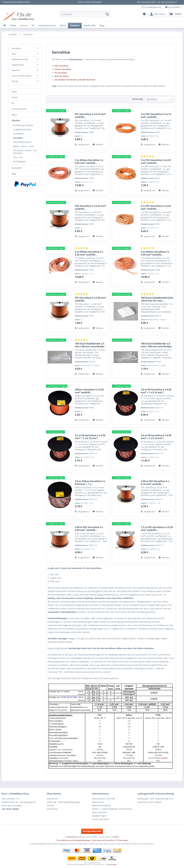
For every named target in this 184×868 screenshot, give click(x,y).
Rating (15, 81)
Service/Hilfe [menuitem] (173, 7)
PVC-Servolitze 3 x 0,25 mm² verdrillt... (90, 207)
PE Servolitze (61, 73)
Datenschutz (98, 802)
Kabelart (16, 70)
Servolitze (18, 138)
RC (13, 103)
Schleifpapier (19, 161)
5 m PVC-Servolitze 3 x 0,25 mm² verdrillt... (156, 162)
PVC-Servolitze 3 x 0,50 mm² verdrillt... (90, 299)
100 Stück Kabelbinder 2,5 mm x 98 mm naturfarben (90, 345)
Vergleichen (82, 144)
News (14, 92)
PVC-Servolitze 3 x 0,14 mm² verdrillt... (90, 116)
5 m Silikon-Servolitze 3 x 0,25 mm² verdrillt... (89, 162)
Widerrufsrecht (99, 812)
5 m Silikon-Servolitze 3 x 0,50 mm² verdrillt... (155, 253)
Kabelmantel (18, 65)
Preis (14, 54)
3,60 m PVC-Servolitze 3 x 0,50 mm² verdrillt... (89, 529)
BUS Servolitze (62, 76)
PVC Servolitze (62, 66)
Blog (14, 174)
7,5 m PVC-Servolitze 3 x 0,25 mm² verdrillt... (157, 529)
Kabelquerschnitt (20, 59)
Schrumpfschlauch (22, 142)
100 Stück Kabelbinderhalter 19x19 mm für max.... (157, 299)
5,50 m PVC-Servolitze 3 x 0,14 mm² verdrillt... (155, 483)
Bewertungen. (112, 864)
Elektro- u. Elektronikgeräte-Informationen (112, 809)
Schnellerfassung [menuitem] (151, 7)
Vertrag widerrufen (92, 831)
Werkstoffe (17, 168)
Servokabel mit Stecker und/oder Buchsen (75, 80)
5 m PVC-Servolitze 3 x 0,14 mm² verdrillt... (156, 116)
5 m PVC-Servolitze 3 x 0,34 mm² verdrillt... (156, 207)
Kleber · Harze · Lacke (23, 146)
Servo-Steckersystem (22, 76)
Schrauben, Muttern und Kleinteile (25, 152)
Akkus (14, 115)
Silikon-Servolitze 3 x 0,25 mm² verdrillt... (89, 391)
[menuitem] (85, 14)
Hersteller (16, 48)
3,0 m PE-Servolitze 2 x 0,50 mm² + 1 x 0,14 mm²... (156, 391)
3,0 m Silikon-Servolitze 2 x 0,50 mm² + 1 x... (90, 483)
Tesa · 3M (18, 157)
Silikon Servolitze (63, 69)
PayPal (116, 837)
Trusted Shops (71, 837)
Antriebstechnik (19, 109)
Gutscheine (52, 809)
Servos (15, 97)
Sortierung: (137, 99)
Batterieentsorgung (101, 805)
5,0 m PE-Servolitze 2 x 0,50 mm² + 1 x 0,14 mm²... (156, 437)
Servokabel (18, 134)
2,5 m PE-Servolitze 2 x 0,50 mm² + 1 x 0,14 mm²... (90, 437)
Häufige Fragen (99, 816)
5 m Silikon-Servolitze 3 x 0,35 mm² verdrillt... (89, 253)
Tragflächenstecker (22, 129)
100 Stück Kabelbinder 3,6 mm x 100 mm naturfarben (156, 345)
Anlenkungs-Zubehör (23, 125)
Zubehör (16, 120)
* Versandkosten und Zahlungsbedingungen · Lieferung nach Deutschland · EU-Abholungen (92, 840)
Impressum (52, 799)
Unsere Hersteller (100, 819)
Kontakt (50, 805)
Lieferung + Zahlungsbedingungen (63, 802)
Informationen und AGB (103, 799)
